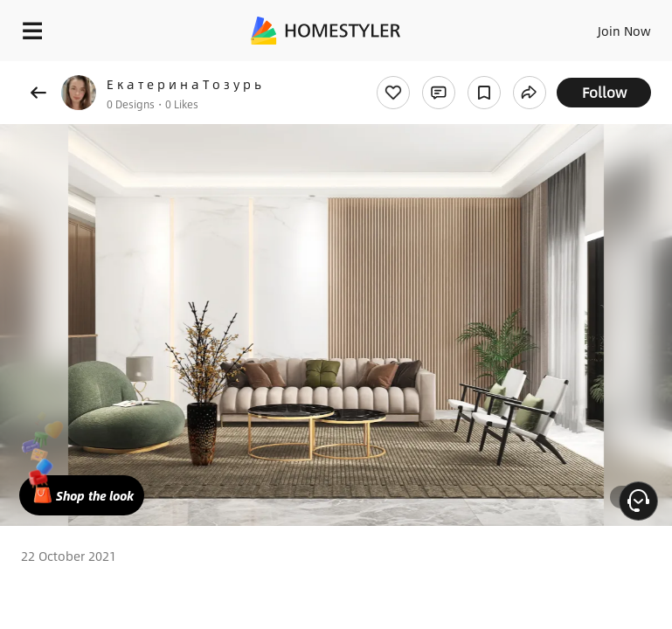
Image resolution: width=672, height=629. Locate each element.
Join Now (624, 31)
